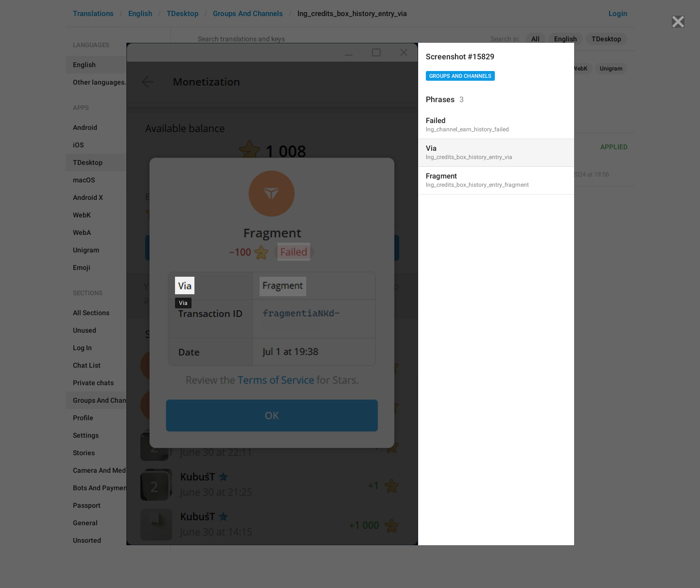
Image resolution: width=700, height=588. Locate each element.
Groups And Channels (460, 76)
